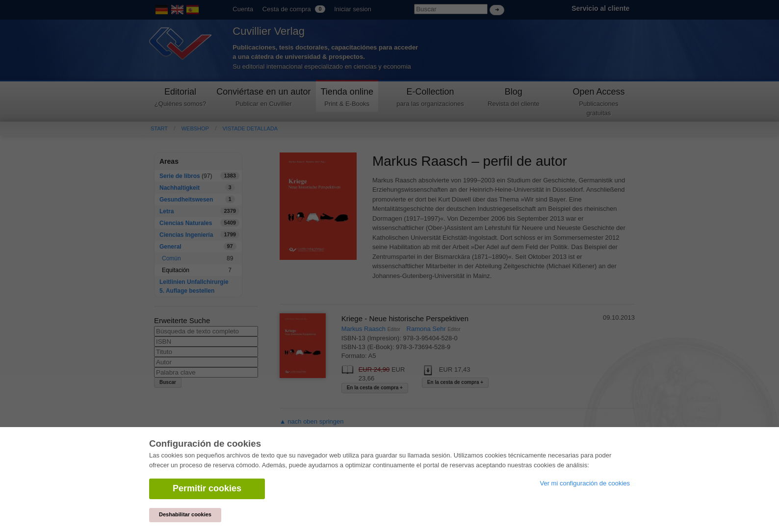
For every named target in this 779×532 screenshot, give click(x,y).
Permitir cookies (207, 488)
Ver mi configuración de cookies (585, 483)
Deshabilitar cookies (185, 514)
